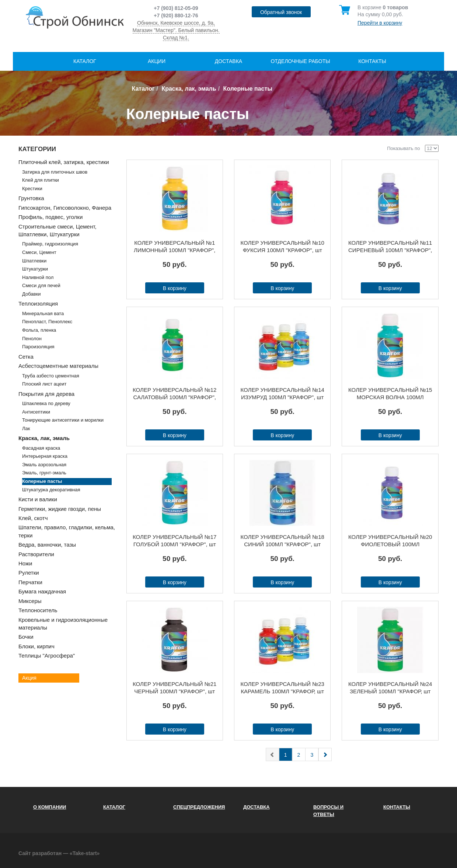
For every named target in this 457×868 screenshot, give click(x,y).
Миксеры (30, 601)
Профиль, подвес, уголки (50, 217)
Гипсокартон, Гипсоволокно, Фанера (65, 208)
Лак (26, 428)
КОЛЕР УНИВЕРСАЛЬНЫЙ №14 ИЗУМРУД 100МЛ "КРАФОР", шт (282, 393)
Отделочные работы (300, 61)
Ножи (25, 563)
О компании (50, 807)
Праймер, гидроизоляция (50, 244)
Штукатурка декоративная (51, 490)
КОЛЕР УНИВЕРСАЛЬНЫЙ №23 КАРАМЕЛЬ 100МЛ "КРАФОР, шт (282, 688)
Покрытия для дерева (46, 394)
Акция (29, 678)
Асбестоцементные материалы (58, 366)
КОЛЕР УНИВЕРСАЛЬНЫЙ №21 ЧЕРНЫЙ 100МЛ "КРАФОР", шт (175, 688)
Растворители (36, 554)
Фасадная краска (41, 448)
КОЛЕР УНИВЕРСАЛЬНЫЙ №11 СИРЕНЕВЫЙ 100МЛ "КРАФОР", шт (390, 247)
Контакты (372, 61)
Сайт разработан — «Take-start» (59, 853)
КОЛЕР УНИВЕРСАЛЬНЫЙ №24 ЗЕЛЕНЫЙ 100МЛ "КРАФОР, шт (390, 688)
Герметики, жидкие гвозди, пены (60, 509)
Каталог (85, 61)
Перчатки (30, 582)
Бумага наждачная (42, 591)
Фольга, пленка (39, 330)
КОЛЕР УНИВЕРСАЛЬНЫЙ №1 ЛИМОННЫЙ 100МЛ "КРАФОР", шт (175, 247)
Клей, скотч (33, 518)
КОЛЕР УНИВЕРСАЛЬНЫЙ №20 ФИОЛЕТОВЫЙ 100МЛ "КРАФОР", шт (390, 541)
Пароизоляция (38, 347)
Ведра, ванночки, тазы (47, 545)
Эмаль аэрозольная (44, 465)
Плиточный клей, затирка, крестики (64, 162)
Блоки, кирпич (36, 646)
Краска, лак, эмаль (189, 89)
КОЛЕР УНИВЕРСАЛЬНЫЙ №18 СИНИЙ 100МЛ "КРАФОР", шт (282, 541)
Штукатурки (35, 269)
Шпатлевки (34, 261)
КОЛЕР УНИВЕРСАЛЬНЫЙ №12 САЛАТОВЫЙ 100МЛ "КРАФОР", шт (175, 394)
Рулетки (29, 573)
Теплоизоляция (38, 304)
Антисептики (36, 412)
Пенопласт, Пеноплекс (47, 322)
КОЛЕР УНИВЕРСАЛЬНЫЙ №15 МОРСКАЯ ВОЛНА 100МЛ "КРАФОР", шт (390, 394)
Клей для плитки (41, 180)
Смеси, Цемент (39, 252)
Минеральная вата (43, 313)
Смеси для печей (41, 285)
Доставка (228, 61)
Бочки (26, 637)
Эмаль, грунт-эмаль (44, 473)
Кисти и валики (38, 499)
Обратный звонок (281, 12)
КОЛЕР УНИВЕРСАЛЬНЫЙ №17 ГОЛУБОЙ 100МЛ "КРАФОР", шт (175, 541)
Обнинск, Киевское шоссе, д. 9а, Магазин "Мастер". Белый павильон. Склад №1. (176, 30)
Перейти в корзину (380, 23)
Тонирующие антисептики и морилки (63, 420)
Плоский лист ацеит (44, 384)
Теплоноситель (38, 610)
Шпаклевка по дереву (46, 403)
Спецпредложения (199, 807)
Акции (157, 61)
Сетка (26, 357)
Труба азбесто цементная (51, 376)
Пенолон (32, 339)
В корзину (175, 288)
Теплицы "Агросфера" (47, 656)
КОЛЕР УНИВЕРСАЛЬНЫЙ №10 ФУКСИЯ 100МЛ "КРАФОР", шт (282, 246)
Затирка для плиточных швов (55, 172)
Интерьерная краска (45, 456)
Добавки (31, 294)
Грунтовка (31, 198)
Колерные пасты (42, 481)
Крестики (32, 189)
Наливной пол (38, 277)
